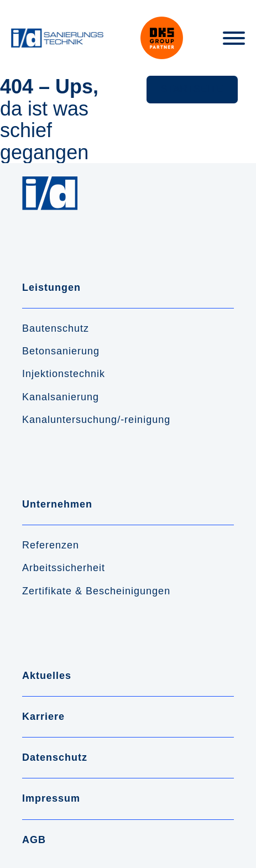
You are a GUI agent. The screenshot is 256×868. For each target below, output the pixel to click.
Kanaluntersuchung (70, 420)
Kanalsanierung (61, 397)
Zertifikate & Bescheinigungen (96, 591)
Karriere (43, 717)
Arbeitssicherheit (64, 568)
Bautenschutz (56, 328)
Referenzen (51, 545)
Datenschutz (55, 757)
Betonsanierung (61, 351)
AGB (34, 840)
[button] (192, 90)
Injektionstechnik (64, 374)
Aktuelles (47, 676)
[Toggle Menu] (234, 38)
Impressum (51, 798)
